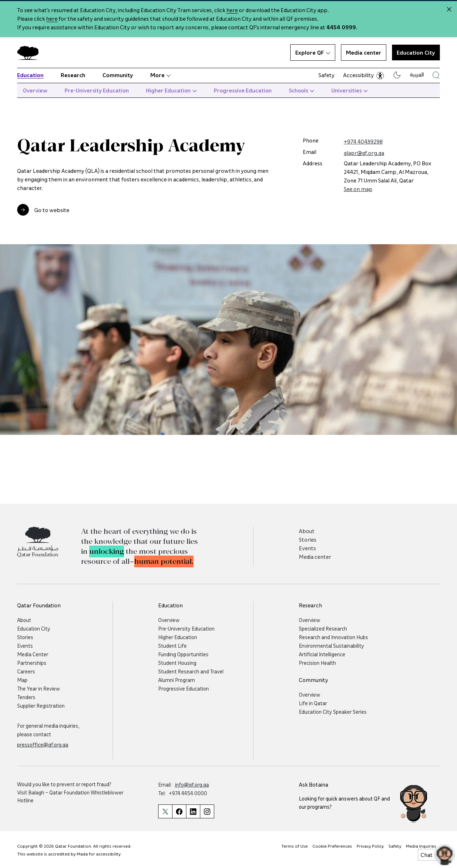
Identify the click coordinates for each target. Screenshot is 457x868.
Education (30, 75)
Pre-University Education (97, 90)
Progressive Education (243, 90)
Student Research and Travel (191, 671)
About (307, 531)
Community (118, 75)
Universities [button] (350, 90)
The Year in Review (39, 688)
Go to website (52, 210)
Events (307, 548)
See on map (358, 189)
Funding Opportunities (183, 654)
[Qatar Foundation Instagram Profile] (207, 811)
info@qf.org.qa (192, 784)
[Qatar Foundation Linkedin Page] (193, 811)
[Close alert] (449, 9)
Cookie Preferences (332, 846)
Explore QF (313, 52)
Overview (35, 90)
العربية (417, 74)
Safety (327, 75)
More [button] (160, 75)
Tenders (26, 697)
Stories (308, 540)
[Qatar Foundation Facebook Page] (179, 811)
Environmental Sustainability (332, 646)
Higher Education (171, 90)
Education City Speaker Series (333, 712)
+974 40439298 (363, 141)
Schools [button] (302, 90)
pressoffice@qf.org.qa (43, 744)
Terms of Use (295, 846)
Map (22, 680)
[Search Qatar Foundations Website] (436, 75)
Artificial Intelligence (322, 654)
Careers (26, 671)
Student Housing (177, 663)
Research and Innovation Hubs (333, 637)
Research (73, 75)
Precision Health (317, 663)
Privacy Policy (370, 846)
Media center (364, 52)
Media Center (33, 654)
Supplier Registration (41, 706)
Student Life (172, 646)
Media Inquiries (421, 846)
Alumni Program (177, 680)
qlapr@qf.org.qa (364, 153)
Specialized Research (323, 628)
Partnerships (32, 663)
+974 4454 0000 (188, 793)
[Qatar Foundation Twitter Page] (165, 811)
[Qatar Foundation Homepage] (31, 52)
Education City (416, 52)
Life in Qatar (313, 703)
